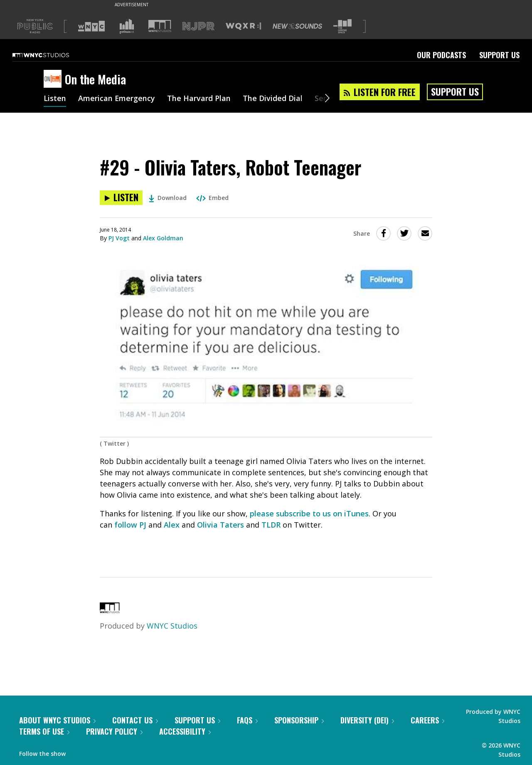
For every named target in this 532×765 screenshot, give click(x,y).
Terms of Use (44, 731)
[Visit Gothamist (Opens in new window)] (127, 26)
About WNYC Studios (57, 720)
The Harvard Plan (199, 99)
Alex (172, 525)
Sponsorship (299, 720)
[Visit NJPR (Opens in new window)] (198, 26)
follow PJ (130, 525)
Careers (427, 720)
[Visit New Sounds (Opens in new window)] (297, 26)
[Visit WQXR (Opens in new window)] (243, 26)
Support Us (499, 55)
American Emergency (117, 99)
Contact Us (135, 720)
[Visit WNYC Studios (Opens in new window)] (160, 26)
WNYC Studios (172, 626)
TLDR (271, 525)
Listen (55, 99)
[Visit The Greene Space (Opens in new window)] (342, 26)
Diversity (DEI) (367, 720)
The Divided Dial (273, 99)
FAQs (247, 720)
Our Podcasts (441, 55)
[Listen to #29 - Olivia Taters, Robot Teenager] (121, 198)
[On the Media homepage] (54, 79)
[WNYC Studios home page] (51, 55)
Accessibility (185, 731)
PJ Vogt (119, 238)
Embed (212, 198)
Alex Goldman (163, 238)
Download (168, 198)
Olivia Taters (220, 525)
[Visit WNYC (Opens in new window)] (91, 26)
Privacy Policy (114, 731)
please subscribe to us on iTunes (309, 513)
